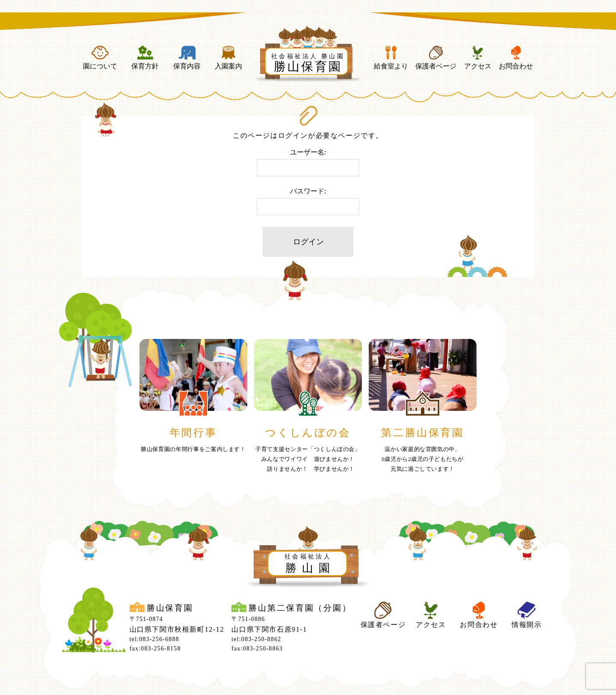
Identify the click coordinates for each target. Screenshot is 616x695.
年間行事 (193, 433)
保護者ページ (436, 58)
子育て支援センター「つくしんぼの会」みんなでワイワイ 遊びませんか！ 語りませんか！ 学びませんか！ (308, 459)
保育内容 (187, 58)
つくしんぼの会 (308, 433)
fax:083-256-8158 (155, 649)
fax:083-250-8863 (257, 649)
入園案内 (228, 58)
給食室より (391, 58)
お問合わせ (516, 58)
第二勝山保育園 (422, 433)
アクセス (478, 58)
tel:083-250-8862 (256, 639)
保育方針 (145, 58)
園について (100, 58)
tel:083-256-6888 (154, 639)
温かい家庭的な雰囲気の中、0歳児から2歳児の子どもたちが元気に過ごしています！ (422, 459)
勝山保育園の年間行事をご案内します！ (193, 449)
